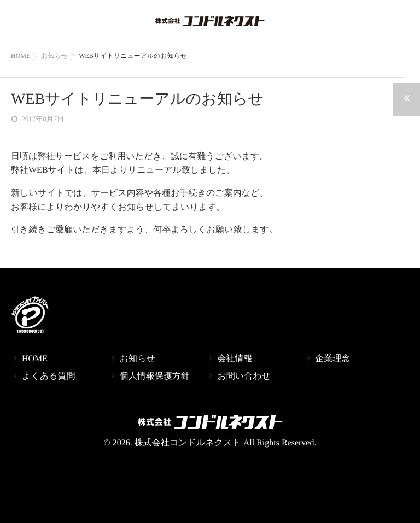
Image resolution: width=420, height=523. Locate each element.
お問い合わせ (244, 376)
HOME (35, 359)
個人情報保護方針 (155, 376)
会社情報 (235, 359)
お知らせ (138, 359)
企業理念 (332, 359)
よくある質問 (49, 376)
